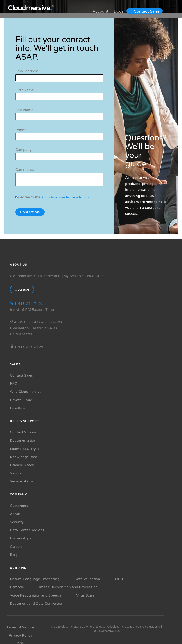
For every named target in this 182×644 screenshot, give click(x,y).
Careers (16, 547)
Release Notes (22, 465)
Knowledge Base (24, 457)
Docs (119, 11)
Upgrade (24, 289)
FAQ (14, 384)
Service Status (22, 481)
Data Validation (87, 579)
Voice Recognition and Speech (35, 595)
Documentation (23, 440)
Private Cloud (21, 400)
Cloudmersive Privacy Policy (66, 197)
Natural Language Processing (35, 579)
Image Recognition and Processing (68, 587)
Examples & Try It (24, 449)
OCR (119, 579)
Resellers (17, 408)
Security (17, 522)
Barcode (17, 587)
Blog (14, 555)
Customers (19, 506)
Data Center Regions (27, 530)
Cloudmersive (30, 8)
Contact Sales (145, 11)
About (15, 514)
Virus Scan (85, 595)
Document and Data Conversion (37, 604)
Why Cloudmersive (26, 392)
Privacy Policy (21, 635)
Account (100, 11)
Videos (16, 473)
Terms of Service (20, 627)
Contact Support (24, 432)
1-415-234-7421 (26, 304)
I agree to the (29, 197)
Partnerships (21, 538)
